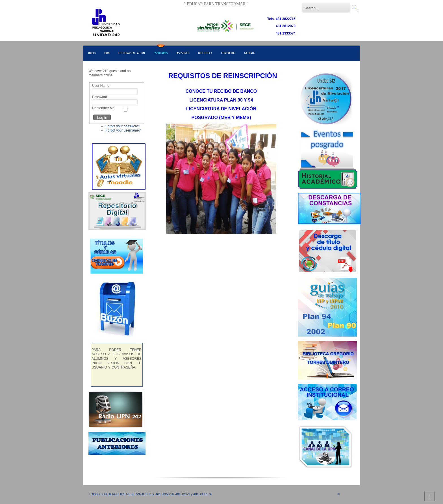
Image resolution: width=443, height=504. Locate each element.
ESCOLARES (161, 53)
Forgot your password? (123, 126)
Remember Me (103, 108)
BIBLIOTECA (205, 53)
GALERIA (249, 53)
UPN (107, 53)
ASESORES (183, 53)
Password (100, 97)
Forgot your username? (123, 130)
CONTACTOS (228, 53)
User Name (101, 86)
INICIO (92, 53)
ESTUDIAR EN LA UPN (132, 53)
